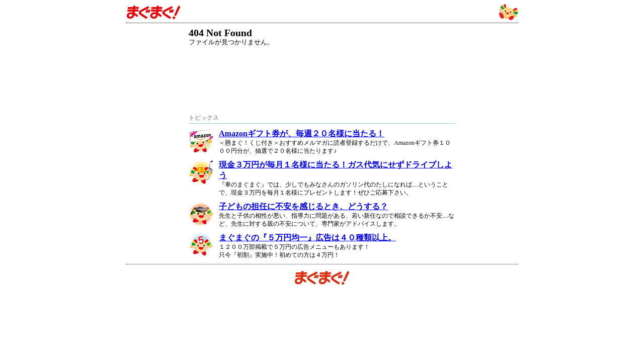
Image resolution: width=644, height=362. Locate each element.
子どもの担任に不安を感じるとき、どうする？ (303, 206)
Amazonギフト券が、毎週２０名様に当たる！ (302, 133)
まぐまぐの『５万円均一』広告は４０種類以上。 (307, 238)
